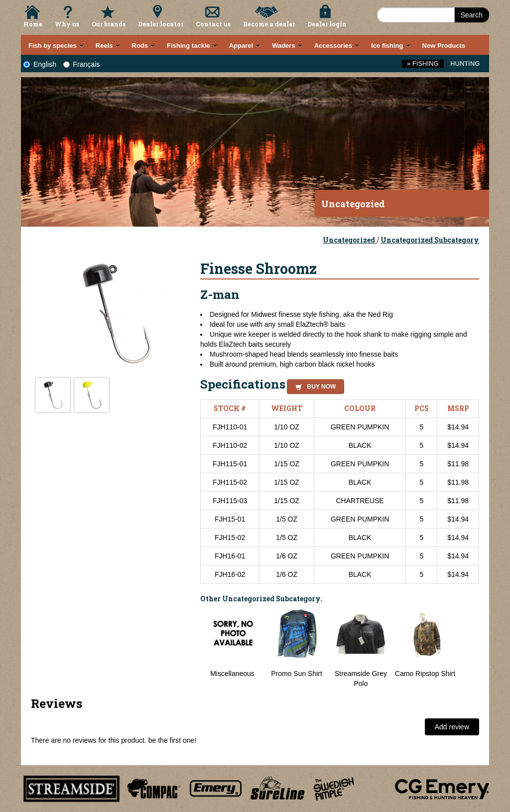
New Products (444, 46)
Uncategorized (350, 240)
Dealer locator (161, 24)
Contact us (213, 24)
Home (33, 24)
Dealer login (327, 24)
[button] (314, 385)
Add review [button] (452, 727)
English (40, 64)
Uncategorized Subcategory (430, 240)
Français (82, 64)
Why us (67, 24)
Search (472, 15)
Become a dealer (269, 24)
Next (469, 649)
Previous (193, 649)
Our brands (109, 24)
